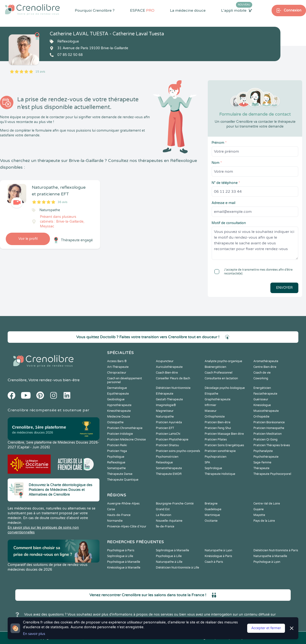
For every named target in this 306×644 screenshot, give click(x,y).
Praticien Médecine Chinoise (126, 440)
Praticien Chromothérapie (125, 428)
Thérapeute (261, 468)
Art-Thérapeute (118, 367)
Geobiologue (116, 399)
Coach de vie (262, 373)
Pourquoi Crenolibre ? (95, 11)
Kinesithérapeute (119, 411)
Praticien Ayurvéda (169, 422)
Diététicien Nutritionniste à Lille (178, 568)
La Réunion (164, 515)
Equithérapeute (118, 394)
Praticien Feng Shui (218, 428)
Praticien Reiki (117, 445)
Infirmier (210, 405)
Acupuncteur (165, 361)
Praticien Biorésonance (269, 422)
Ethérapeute (165, 394)
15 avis (40, 72)
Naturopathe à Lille (169, 562)
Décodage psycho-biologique (225, 388)
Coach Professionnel (219, 373)
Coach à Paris (214, 562)
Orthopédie (261, 417)
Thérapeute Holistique (220, 474)
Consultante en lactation (221, 378)
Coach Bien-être (167, 373)
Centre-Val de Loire (267, 504)
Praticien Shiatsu (167, 445)
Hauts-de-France (119, 515)
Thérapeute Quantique (123, 480)
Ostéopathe (115, 422)
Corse (111, 509)
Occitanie (211, 521)
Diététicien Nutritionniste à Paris (276, 550)
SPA (207, 462)
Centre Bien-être (265, 367)
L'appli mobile (237, 10)
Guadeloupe (213, 509)
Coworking (261, 378)
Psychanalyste (263, 451)
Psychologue (116, 457)
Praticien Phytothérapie (172, 440)
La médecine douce (188, 11)
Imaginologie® (166, 405)
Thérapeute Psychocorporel (272, 474)
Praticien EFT (165, 428)
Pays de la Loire (264, 521)
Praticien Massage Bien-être (224, 434)
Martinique (212, 515)
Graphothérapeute (218, 399)
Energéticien (262, 388)
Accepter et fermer (266, 628)
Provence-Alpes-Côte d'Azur (127, 526)
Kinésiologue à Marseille (124, 568)
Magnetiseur (165, 411)
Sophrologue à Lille (120, 556)
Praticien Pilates (216, 440)
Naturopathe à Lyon (218, 550)
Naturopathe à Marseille (270, 556)
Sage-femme (262, 462)
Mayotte (259, 515)
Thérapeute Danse (120, 474)
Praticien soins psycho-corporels (178, 451)
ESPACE (142, 11)
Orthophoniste (215, 417)
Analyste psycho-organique (223, 361)
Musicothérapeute (266, 411)
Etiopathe (211, 394)
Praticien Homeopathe (269, 428)
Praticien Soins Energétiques (224, 445)
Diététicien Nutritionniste (173, 388)
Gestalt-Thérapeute (169, 399)
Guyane (259, 509)
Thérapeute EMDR (169, 474)
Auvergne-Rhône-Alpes (123, 504)
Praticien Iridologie (120, 434)
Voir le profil (28, 239)
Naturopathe (165, 417)
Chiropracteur (117, 373)
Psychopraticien (216, 457)
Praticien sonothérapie (220, 451)
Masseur (211, 411)
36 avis (63, 202)
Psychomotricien (167, 457)
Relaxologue (164, 462)
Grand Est (163, 509)
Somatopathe (116, 468)
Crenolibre (17, 380)
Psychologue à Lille (169, 556)
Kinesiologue (262, 405)
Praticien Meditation (268, 434)
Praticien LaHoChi (168, 434)
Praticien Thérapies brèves (272, 445)
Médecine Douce (119, 417)
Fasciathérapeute (265, 394)
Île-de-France (165, 526)
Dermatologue (117, 388)
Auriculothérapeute (169, 367)
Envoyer (284, 288)
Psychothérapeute (266, 457)
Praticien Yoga (117, 451)
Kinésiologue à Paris (218, 556)
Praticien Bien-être (218, 422)
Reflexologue (116, 462)
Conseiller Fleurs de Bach (173, 378)
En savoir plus (34, 634)
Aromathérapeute (266, 361)
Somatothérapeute (169, 468)
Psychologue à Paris (121, 550)
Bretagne (211, 504)
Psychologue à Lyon (267, 562)
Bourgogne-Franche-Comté (175, 504)
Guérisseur (261, 399)
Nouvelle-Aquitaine (169, 521)
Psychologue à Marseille (124, 562)
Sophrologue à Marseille (172, 550)
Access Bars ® (117, 361)
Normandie (115, 521)
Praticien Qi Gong (265, 440)
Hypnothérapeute (119, 405)
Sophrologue (213, 468)
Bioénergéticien (215, 367)
